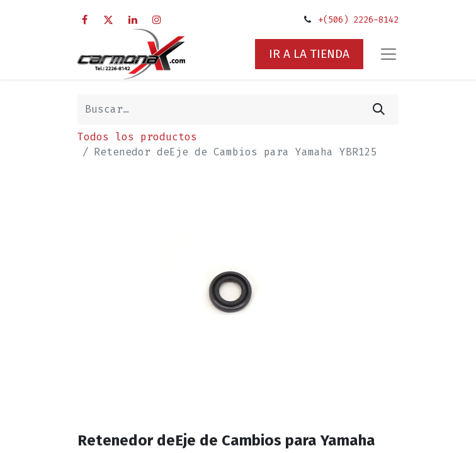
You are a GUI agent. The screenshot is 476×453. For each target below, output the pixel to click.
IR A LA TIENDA (309, 54)
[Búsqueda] (379, 109)
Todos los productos (137, 137)
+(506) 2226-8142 (358, 20)
